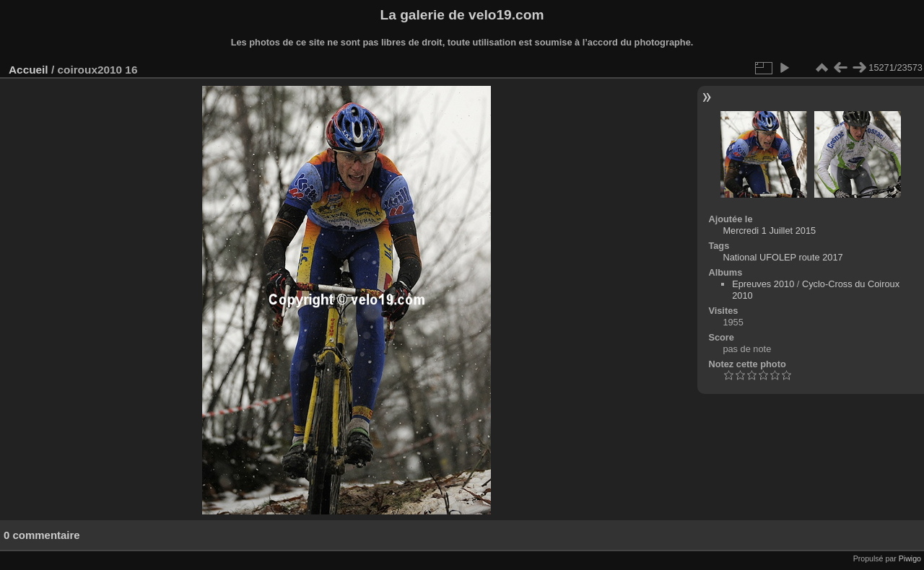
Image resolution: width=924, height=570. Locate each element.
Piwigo (910, 558)
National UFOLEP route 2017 (783, 257)
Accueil (29, 70)
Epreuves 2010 (763, 284)
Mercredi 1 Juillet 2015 (769, 231)
